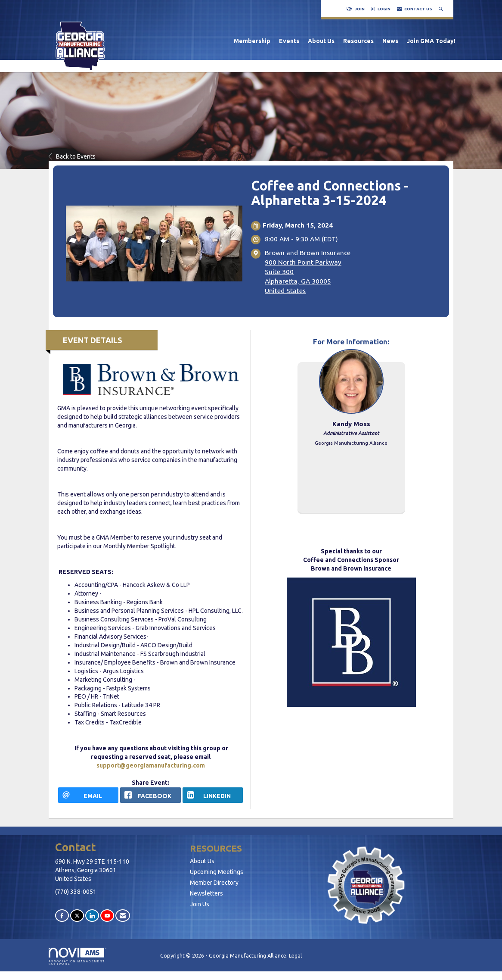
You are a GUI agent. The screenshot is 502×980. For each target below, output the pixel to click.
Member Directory (214, 883)
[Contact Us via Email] (123, 916)
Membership (252, 41)
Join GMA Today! (431, 41)
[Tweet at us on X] (77, 916)
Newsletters (206, 893)
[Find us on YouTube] (107, 916)
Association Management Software (77, 957)
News (390, 41)
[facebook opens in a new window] (150, 795)
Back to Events (72, 156)
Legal (295, 955)
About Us (321, 41)
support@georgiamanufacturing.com (151, 765)
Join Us (200, 904)
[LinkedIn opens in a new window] (213, 795)
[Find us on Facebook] (62, 916)
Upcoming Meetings (217, 872)
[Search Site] (442, 9)
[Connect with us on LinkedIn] (92, 916)
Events (289, 41)
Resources (358, 41)
